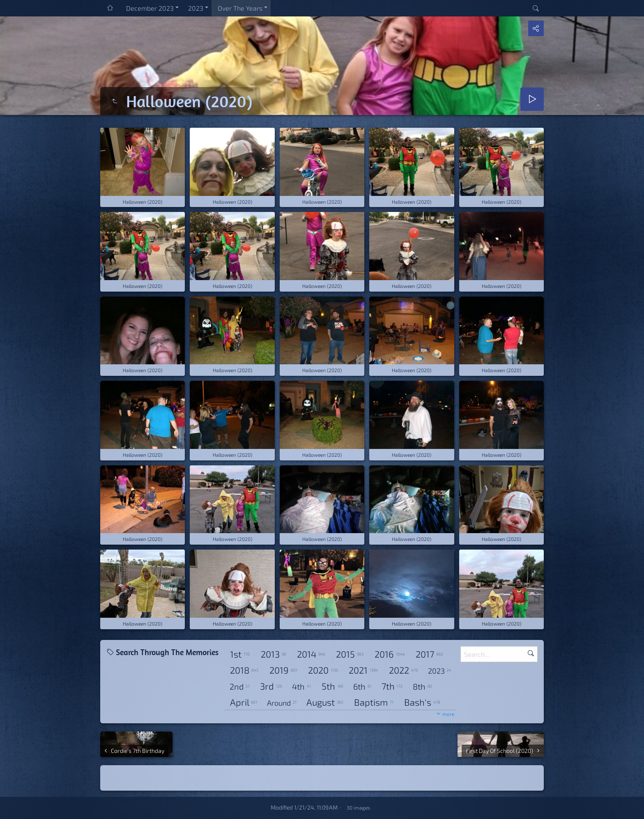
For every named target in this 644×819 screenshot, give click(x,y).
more (448, 714)
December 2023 (150, 8)
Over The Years (240, 8)
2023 (196, 8)
